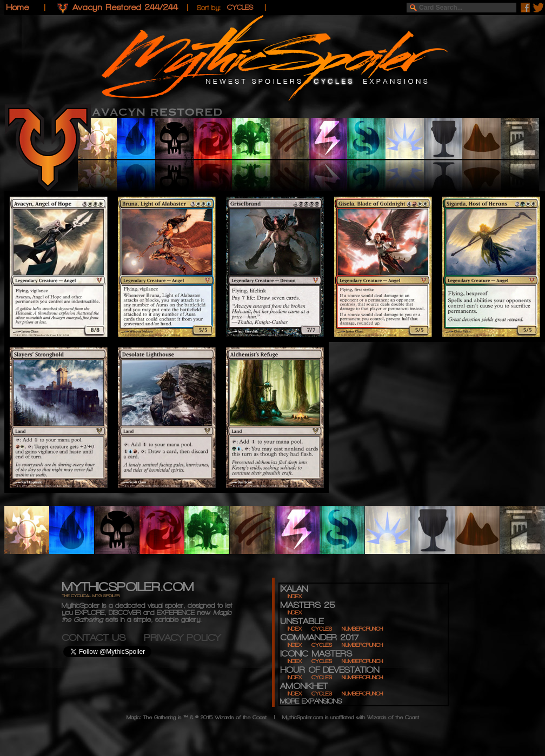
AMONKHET (304, 686)
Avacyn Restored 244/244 (125, 7)
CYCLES (322, 629)
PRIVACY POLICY (182, 637)
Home (17, 7)
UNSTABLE (302, 621)
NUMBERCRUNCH (362, 629)
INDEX (295, 596)
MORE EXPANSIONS (311, 701)
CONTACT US (103, 637)
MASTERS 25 (307, 605)
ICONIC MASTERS (316, 654)
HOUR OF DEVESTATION (330, 670)
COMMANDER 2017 (319, 637)
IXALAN (294, 589)
